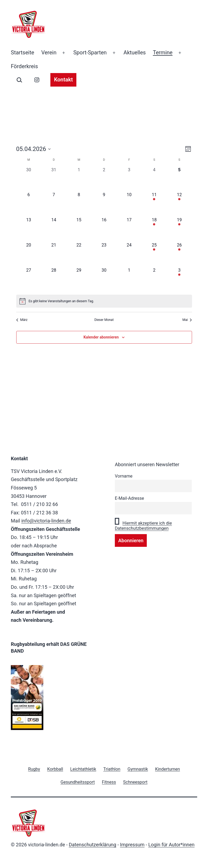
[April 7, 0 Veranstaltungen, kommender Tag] (54, 204)
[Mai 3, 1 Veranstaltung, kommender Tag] (179, 280)
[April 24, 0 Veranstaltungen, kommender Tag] (129, 254)
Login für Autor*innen (172, 845)
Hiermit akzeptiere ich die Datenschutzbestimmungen (143, 526)
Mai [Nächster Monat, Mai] (187, 320)
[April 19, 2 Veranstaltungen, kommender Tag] (179, 229)
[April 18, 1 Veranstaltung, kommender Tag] (154, 229)
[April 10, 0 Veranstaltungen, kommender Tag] (129, 204)
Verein (49, 52)
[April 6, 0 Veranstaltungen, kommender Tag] (29, 204)
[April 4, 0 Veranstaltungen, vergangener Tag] (154, 179)
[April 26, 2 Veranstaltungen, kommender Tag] (179, 254)
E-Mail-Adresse (129, 498)
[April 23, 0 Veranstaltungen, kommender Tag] (104, 254)
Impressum (132, 845)
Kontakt (63, 80)
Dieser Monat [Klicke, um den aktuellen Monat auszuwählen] (104, 320)
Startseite (22, 52)
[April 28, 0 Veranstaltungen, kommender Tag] (54, 280)
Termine (163, 52)
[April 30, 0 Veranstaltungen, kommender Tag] (104, 280)
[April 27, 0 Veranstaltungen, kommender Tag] (29, 280)
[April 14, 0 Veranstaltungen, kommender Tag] (54, 229)
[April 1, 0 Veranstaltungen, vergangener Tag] (79, 179)
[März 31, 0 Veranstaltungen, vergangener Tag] (54, 179)
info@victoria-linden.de (46, 521)
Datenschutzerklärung (92, 845)
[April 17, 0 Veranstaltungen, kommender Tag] (129, 229)
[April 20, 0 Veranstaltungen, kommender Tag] (29, 254)
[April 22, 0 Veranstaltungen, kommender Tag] (79, 254)
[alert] (104, 301)
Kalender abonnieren (101, 337)
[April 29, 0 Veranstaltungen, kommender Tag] (79, 280)
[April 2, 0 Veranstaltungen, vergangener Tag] (104, 179)
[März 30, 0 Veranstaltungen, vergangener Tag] (29, 179)
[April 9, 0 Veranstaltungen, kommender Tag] (104, 204)
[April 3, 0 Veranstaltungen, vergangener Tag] (129, 179)
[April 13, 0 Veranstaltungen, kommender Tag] (29, 229)
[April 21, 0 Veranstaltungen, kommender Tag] (54, 254)
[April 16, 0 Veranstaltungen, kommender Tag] (104, 229)
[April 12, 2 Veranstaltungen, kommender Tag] (179, 204)
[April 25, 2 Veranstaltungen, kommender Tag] (154, 254)
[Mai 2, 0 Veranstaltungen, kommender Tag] (154, 280)
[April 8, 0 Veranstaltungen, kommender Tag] (79, 204)
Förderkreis (24, 66)
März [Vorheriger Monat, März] (22, 320)
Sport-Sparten (90, 52)
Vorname (124, 476)
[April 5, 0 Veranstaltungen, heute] (179, 179)
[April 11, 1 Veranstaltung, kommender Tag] (154, 204)
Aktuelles (135, 52)
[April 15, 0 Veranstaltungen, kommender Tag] (79, 229)
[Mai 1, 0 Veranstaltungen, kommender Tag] (129, 280)
